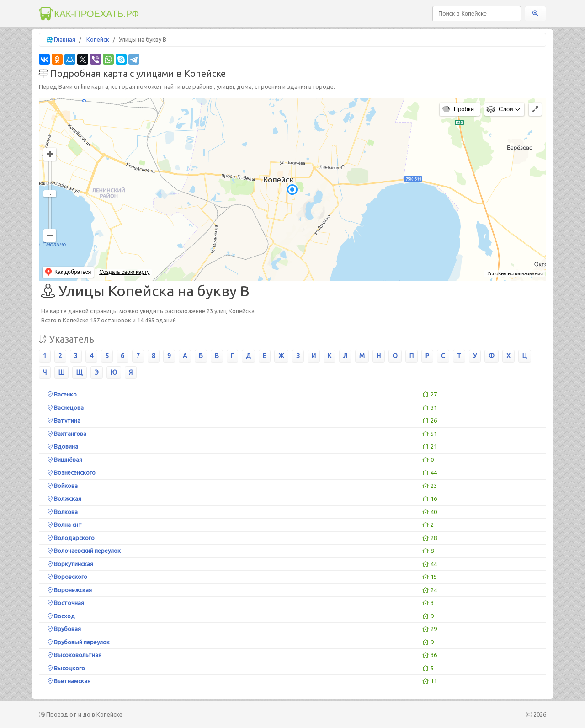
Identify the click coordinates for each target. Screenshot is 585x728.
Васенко (62, 394)
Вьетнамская (69, 681)
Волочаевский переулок (84, 551)
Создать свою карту (124, 272)
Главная (65, 39)
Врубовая (64, 629)
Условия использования (515, 273)
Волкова (63, 512)
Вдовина (63, 446)
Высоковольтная (75, 655)
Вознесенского (72, 472)
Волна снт (65, 525)
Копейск (98, 39)
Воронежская (70, 590)
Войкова (63, 486)
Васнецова (66, 407)
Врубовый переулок (79, 642)
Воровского (68, 577)
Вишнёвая (65, 460)
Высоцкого (66, 668)
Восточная (66, 603)
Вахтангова (67, 434)
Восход (61, 616)
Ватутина (64, 420)
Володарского (71, 538)
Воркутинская (71, 564)
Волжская (65, 498)
